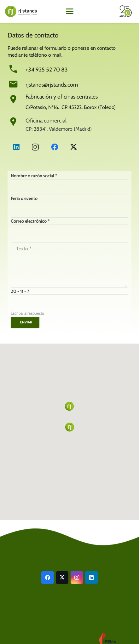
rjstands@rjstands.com (52, 85)
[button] (70, 11)
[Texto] (69, 265)
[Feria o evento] (69, 210)
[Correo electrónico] (69, 232)
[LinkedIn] (16, 147)
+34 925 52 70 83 (47, 69)
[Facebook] (55, 147)
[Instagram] (35, 147)
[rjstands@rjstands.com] (17, 84)
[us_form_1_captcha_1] (69, 302)
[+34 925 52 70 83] (17, 69)
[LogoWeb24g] (21, 11)
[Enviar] (25, 322)
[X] (73, 147)
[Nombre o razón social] (69, 187)
